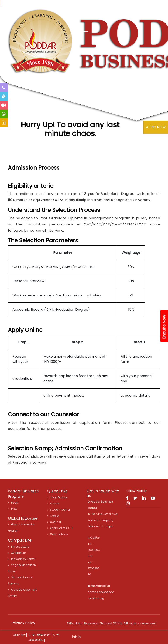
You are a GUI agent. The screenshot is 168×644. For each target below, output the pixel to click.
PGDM (13, 503)
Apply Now (19, 635)
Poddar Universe (23, 491)
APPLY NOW (156, 127)
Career (53, 516)
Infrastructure (18, 547)
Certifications (58, 534)
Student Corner (59, 510)
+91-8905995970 (94, 550)
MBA (12, 509)
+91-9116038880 (40, 635)
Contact (54, 522)
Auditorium (17, 553)
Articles (53, 503)
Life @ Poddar (58, 497)
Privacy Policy (23, 623)
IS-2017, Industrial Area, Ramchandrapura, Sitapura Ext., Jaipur (103, 514)
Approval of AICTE (60, 528)
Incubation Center (22, 559)
